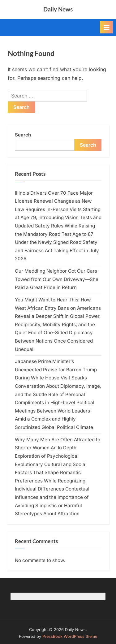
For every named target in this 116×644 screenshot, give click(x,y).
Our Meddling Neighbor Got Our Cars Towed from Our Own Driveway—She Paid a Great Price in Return (57, 279)
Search (23, 135)
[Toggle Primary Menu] (106, 27)
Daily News (58, 9)
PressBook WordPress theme (70, 636)
